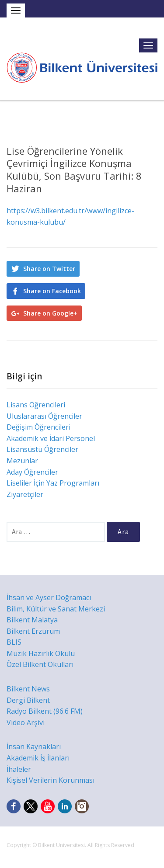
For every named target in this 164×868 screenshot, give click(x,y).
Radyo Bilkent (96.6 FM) (45, 711)
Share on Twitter (49, 269)
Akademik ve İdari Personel (51, 438)
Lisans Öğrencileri (36, 405)
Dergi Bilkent (28, 700)
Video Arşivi (26, 722)
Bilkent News (28, 689)
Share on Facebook (52, 291)
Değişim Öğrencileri (38, 427)
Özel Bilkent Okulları (40, 664)
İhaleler (19, 769)
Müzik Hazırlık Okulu (41, 653)
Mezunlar (22, 461)
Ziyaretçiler (25, 494)
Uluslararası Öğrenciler (44, 416)
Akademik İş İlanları (38, 758)
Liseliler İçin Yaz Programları (53, 483)
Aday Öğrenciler (32, 472)
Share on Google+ (50, 313)
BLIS (14, 642)
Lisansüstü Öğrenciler (42, 449)
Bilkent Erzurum (33, 631)
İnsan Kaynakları (34, 746)
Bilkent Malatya (32, 620)
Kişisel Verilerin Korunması (51, 780)
